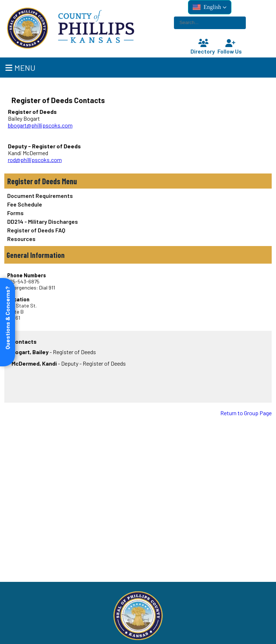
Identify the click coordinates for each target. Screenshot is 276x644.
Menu (20, 68)
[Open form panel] (8, 322)
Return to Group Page (246, 413)
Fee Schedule (25, 204)
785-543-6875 (23, 281)
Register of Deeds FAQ (36, 230)
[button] (210, 7)
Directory (203, 47)
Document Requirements (40, 196)
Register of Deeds (34, 181)
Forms (15, 213)
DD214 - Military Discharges (43, 221)
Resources (21, 239)
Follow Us (230, 47)
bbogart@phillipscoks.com (40, 125)
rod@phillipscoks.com (35, 160)
